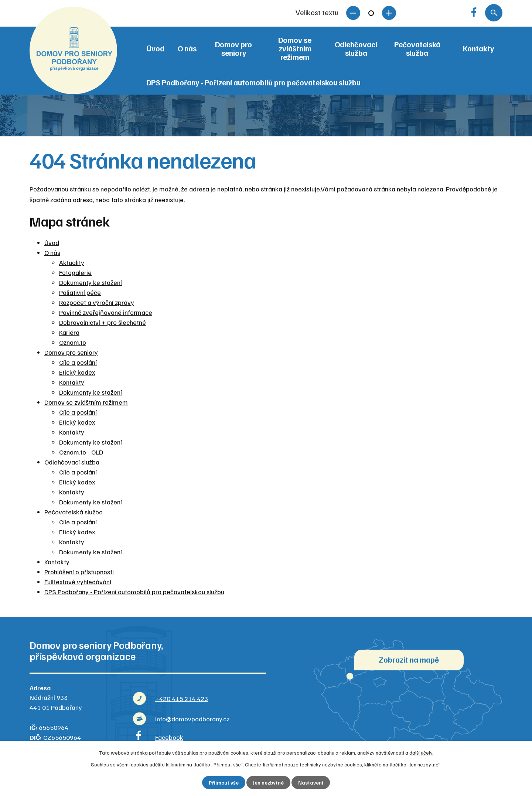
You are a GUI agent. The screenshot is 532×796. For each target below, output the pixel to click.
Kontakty (478, 48)
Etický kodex (77, 372)
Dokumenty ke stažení (91, 282)
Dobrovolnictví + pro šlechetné (103, 322)
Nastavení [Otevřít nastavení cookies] (311, 783)
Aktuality (72, 262)
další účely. (421, 753)
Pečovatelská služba (417, 49)
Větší (389, 13)
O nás (187, 48)
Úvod (155, 48)
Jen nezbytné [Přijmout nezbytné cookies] (268, 783)
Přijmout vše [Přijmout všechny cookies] (224, 783)
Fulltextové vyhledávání (78, 582)
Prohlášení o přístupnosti (79, 572)
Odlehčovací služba (356, 49)
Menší (353, 13)
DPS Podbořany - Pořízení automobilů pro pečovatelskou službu (253, 82)
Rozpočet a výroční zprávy (97, 302)
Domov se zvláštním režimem (295, 48)
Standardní (371, 13)
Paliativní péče (80, 292)
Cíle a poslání (78, 362)
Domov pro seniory (233, 49)
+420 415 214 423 (182, 698)
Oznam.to (73, 342)
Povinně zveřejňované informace (106, 312)
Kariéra (69, 332)
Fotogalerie (75, 272)
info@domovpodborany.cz (192, 719)
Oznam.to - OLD (81, 452)
